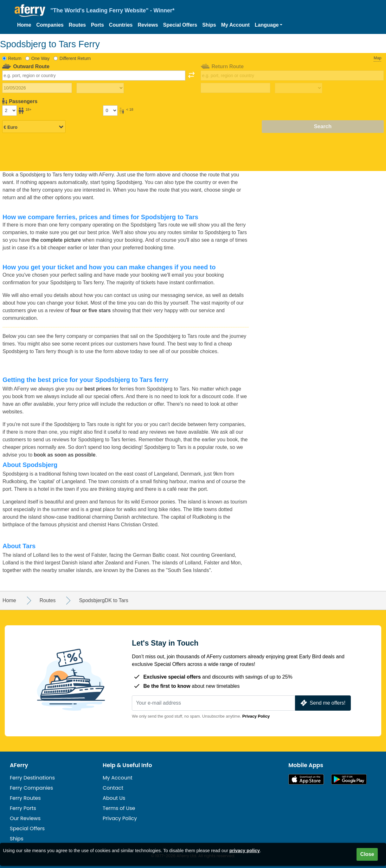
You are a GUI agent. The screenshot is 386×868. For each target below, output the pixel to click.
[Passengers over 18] (10, 110)
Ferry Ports (23, 808)
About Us (114, 798)
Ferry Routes (25, 798)
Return (15, 58)
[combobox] (94, 76)
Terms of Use (119, 808)
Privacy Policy (256, 716)
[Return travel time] (299, 88)
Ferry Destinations (32, 778)
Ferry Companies (31, 788)
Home (24, 25)
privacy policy (245, 851)
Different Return (75, 58)
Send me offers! (322, 703)
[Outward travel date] (37, 88)
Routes (77, 25)
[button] (269, 25)
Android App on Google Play (349, 779)
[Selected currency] (34, 127)
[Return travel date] (235, 88)
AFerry (19, 765)
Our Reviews (25, 818)
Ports (97, 25)
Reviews (148, 25)
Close (367, 854)
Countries (121, 25)
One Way (41, 58)
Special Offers (180, 25)
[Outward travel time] (100, 88)
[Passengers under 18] (110, 110)
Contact (113, 788)
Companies (50, 25)
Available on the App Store (306, 779)
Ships (209, 25)
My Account (235, 25)
